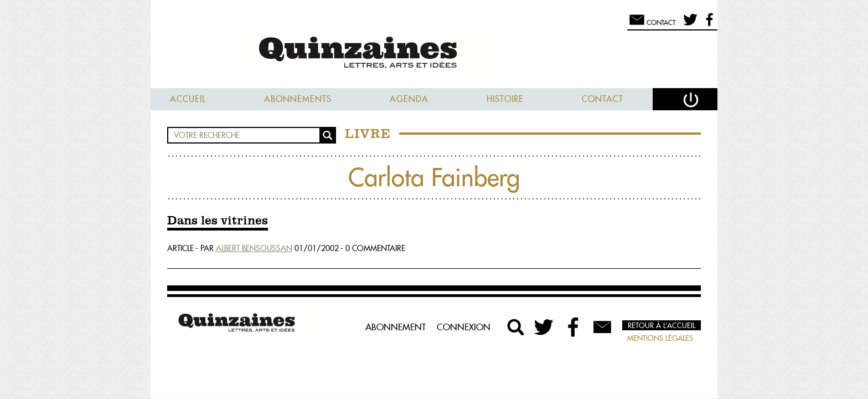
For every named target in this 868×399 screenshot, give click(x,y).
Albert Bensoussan (254, 248)
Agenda (409, 99)
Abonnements (298, 99)
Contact (603, 99)
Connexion (464, 327)
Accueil (188, 99)
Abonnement (396, 327)
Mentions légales (660, 338)
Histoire (505, 99)
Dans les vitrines (218, 221)
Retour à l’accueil (662, 325)
